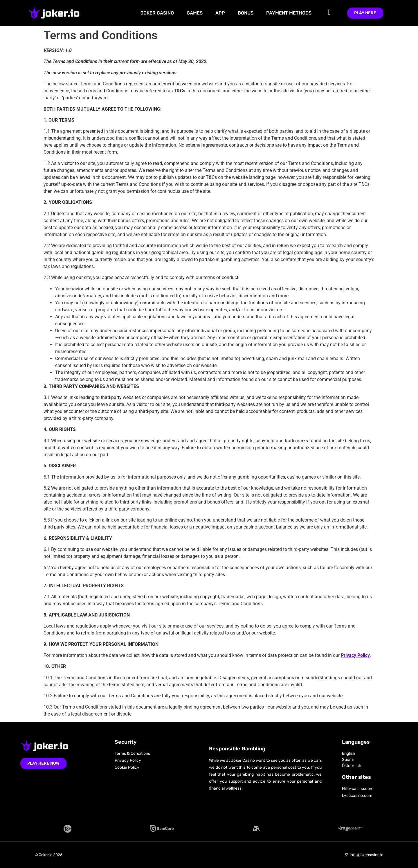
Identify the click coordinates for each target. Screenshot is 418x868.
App (220, 13)
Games (195, 13)
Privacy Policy (355, 655)
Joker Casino (157, 13)
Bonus (246, 13)
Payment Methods (289, 13)
